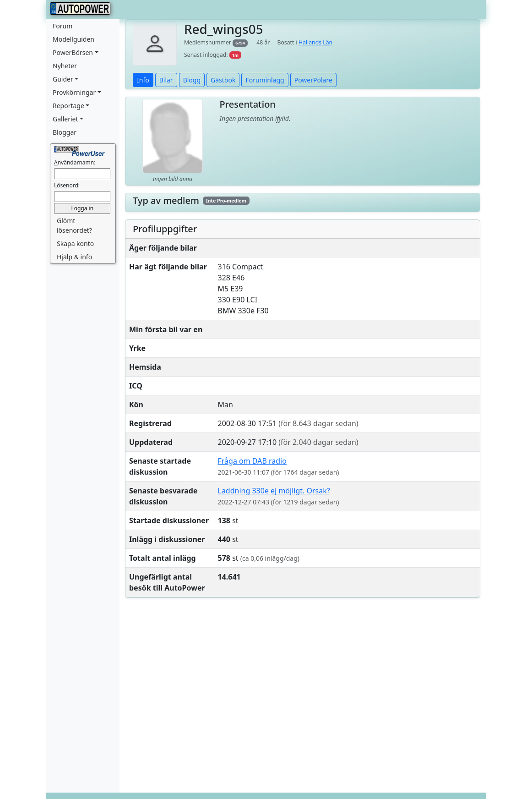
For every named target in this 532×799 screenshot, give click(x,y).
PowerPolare (313, 80)
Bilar (166, 80)
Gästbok (223, 80)
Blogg (192, 80)
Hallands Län (315, 42)
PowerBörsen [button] (73, 52)
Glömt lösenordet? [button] (74, 225)
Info (143, 80)
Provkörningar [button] (74, 92)
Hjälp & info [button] (74, 257)
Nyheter (65, 66)
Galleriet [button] (65, 119)
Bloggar (65, 132)
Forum (62, 26)
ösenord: (67, 185)
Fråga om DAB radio (252, 461)
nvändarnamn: (75, 162)
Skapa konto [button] (75, 244)
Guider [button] (63, 79)
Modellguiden (73, 39)
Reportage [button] (68, 106)
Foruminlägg (265, 80)
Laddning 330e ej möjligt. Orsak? (274, 491)
